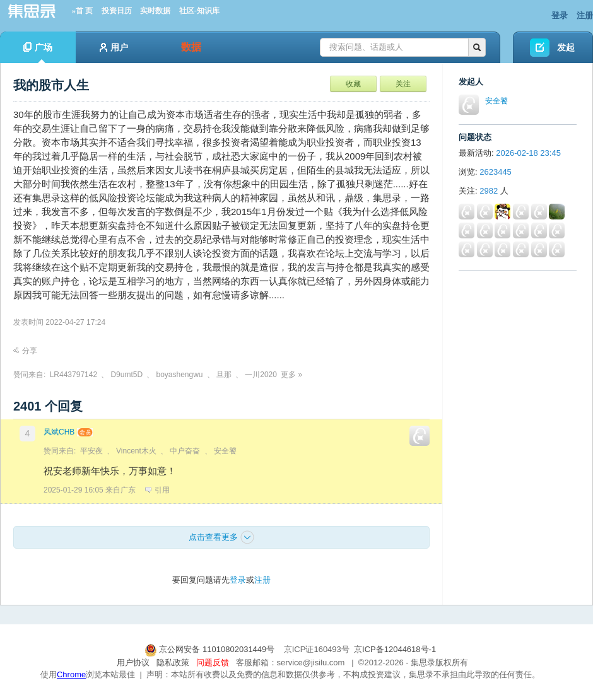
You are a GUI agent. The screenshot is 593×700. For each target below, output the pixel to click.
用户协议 (133, 662)
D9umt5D (126, 375)
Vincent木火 (136, 451)
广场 (38, 53)
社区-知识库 (199, 11)
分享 (25, 351)
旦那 (224, 375)
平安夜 (91, 451)
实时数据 (155, 11)
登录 (560, 15)
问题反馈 (213, 662)
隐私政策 (173, 662)
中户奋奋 (185, 451)
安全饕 (225, 451)
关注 (403, 84)
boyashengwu (179, 375)
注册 (585, 15)
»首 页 (82, 11)
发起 (566, 47)
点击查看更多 (221, 537)
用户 (114, 47)
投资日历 (117, 11)
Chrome (71, 674)
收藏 (353, 84)
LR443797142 (73, 375)
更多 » (291, 375)
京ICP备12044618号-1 (395, 649)
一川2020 (261, 375)
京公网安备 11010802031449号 (211, 649)
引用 (157, 490)
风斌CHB (59, 432)
